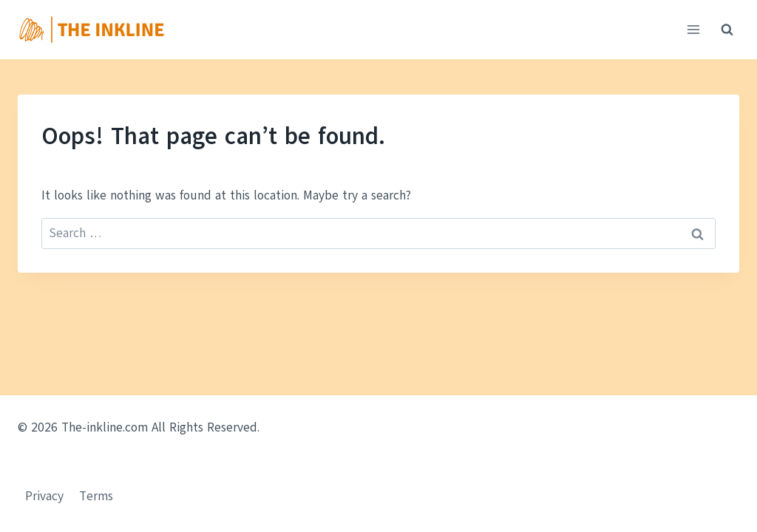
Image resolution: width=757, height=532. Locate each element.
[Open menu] (693, 29)
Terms (96, 496)
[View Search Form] (727, 30)
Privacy (44, 496)
